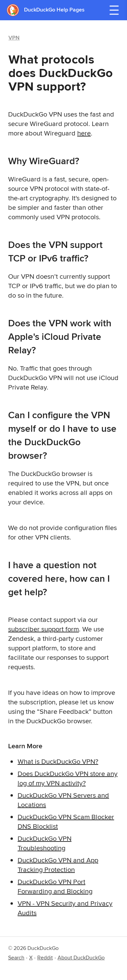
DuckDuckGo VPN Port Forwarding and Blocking (55, 886)
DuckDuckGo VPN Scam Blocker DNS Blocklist (66, 821)
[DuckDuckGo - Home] (15, 10)
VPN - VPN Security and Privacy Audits (65, 908)
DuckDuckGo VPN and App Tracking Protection (58, 865)
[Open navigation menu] (114, 10)
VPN (14, 38)
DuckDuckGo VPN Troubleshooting (45, 843)
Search (16, 958)
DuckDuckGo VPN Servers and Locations (63, 800)
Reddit (45, 958)
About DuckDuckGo (81, 958)
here (84, 133)
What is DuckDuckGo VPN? (58, 761)
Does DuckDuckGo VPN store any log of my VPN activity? (68, 778)
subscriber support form (44, 629)
